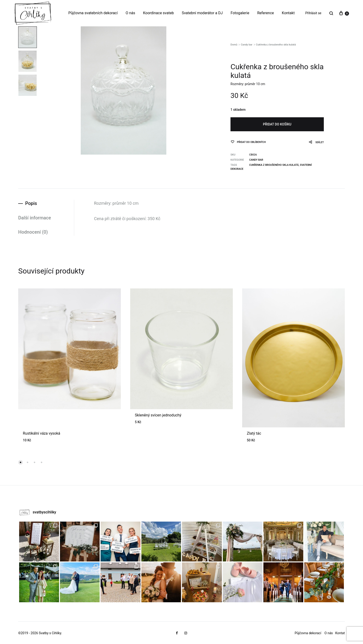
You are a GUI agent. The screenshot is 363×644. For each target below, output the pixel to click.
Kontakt (288, 13)
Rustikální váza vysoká (42, 433)
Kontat (340, 633)
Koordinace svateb (158, 13)
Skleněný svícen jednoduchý (158, 415)
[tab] (46, 203)
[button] (21, 462)
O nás (130, 13)
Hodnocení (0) (33, 232)
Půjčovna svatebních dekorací (93, 13)
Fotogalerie (240, 13)
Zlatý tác (254, 433)
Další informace (35, 218)
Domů (234, 45)
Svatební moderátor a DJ (202, 13)
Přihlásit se (313, 13)
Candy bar (247, 45)
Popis (31, 203)
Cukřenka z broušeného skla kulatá (274, 165)
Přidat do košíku (277, 124)
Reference (265, 13)
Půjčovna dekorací (308, 633)
